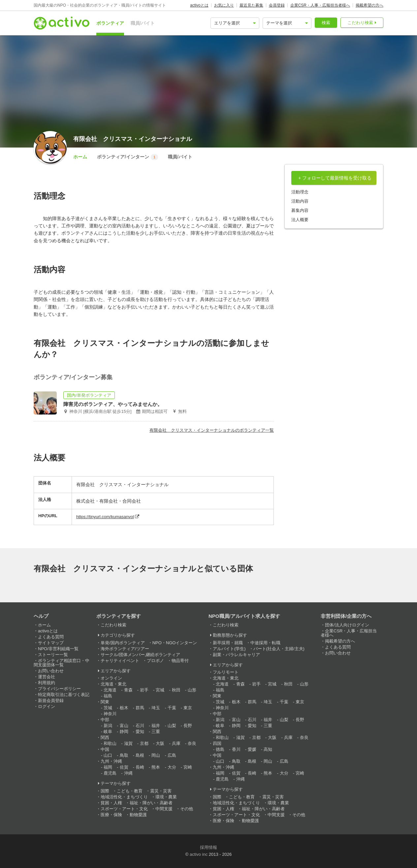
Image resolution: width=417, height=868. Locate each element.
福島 (108, 696)
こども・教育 (130, 791)
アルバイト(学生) (229, 649)
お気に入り (224, 5)
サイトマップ (51, 643)
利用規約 (47, 683)
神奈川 (110, 714)
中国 (105, 749)
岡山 (156, 755)
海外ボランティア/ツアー (125, 649)
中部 (105, 720)
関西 (105, 737)
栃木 (124, 708)
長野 (188, 726)
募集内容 (300, 210)
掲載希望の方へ (369, 5)
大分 (172, 767)
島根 (140, 755)
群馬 (140, 708)
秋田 (176, 690)
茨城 (108, 708)
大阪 (160, 743)
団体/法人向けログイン (347, 625)
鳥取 (124, 755)
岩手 (144, 690)
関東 (105, 702)
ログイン (47, 706)
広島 (172, 755)
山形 (192, 690)
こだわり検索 (360, 23)
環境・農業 (166, 797)
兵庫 (176, 743)
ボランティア (110, 23)
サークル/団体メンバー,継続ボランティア (140, 655)
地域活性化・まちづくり (124, 797)
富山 (124, 726)
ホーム (80, 157)
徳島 (220, 749)
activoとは (199, 5)
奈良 (192, 743)
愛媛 (252, 749)
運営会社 (47, 677)
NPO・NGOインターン (175, 643)
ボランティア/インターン (128, 157)
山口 (108, 755)
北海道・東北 (113, 684)
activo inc (199, 854)
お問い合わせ (51, 671)
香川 (236, 749)
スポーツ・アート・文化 (124, 809)
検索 (326, 23)
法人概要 (300, 220)
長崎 (140, 767)
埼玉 (156, 708)
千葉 (172, 708)
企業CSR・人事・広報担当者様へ (320, 5)
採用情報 (208, 847)
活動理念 (300, 192)
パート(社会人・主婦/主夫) (279, 649)
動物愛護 (138, 815)
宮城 (160, 690)
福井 (156, 726)
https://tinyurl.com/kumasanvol (105, 517)
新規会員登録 (51, 701)
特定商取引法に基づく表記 (64, 695)
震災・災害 (161, 791)
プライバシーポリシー (59, 689)
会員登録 (277, 5)
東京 (188, 708)
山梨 (172, 726)
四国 (217, 743)
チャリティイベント (120, 661)
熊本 (156, 767)
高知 (268, 749)
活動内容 (300, 201)
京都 (144, 743)
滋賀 (128, 743)
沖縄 (128, 773)
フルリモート (226, 672)
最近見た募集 (251, 5)
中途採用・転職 (265, 643)
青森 (128, 690)
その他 (187, 809)
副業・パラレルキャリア (236, 655)
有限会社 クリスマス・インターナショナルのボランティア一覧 (212, 430)
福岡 (108, 767)
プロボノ (155, 661)
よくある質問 (51, 637)
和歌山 (110, 743)
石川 (140, 726)
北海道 (110, 690)
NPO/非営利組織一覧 (58, 649)
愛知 (140, 732)
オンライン (111, 678)
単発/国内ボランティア (123, 643)
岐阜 (108, 732)
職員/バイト (143, 23)
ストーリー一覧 (53, 655)
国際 (105, 791)
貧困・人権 (111, 803)
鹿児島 (110, 773)
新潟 (108, 726)
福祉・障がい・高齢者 (151, 803)
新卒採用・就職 (228, 643)
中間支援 (164, 809)
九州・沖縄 (111, 761)
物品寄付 (180, 661)
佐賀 (124, 767)
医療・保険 (111, 815)
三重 (156, 732)
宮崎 (188, 767)
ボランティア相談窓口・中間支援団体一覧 (62, 663)
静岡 (124, 732)
